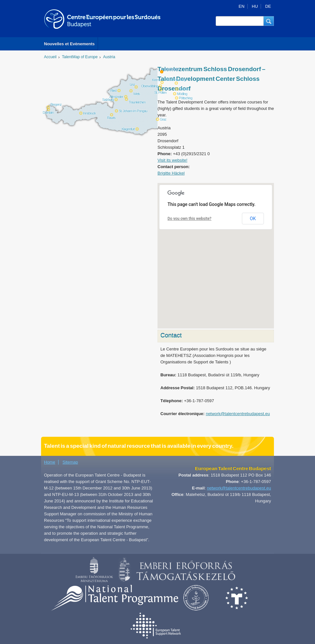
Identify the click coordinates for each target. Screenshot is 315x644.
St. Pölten (160, 92)
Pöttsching (185, 98)
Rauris (111, 118)
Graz (163, 119)
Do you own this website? (190, 219)
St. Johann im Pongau (133, 111)
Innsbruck (89, 113)
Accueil (50, 57)
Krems (156, 80)
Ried (113, 91)
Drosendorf (171, 69)
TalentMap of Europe (80, 57)
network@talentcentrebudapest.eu (238, 414)
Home (50, 462)
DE (268, 6)
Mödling (182, 94)
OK (253, 219)
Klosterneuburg (176, 80)
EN (242, 6)
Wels (136, 94)
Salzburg (108, 100)
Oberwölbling (149, 86)
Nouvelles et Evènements (69, 44)
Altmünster (116, 97)
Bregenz (56, 104)
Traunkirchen (137, 102)
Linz (132, 84)
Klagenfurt (128, 129)
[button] (269, 21)
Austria (109, 57)
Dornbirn (48, 113)
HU (255, 6)
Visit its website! (172, 160)
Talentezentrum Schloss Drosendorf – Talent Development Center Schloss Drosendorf (212, 79)
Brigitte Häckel (171, 173)
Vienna (184, 89)
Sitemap (70, 462)
